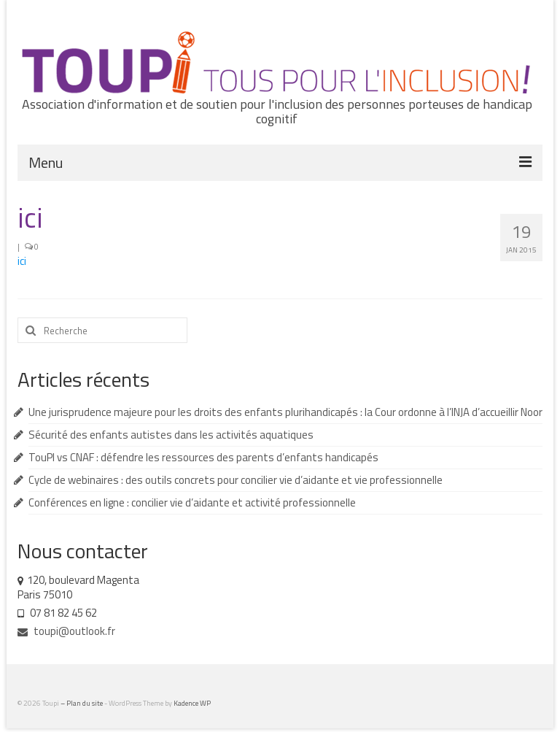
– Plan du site (82, 703)
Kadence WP (192, 703)
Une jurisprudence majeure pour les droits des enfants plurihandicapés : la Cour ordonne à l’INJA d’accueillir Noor (285, 412)
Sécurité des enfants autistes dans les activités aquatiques (171, 435)
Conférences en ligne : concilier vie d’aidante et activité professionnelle (192, 502)
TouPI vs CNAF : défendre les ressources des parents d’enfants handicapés (203, 457)
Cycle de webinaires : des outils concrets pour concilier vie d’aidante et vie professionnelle (236, 480)
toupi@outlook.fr (66, 631)
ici (22, 261)
